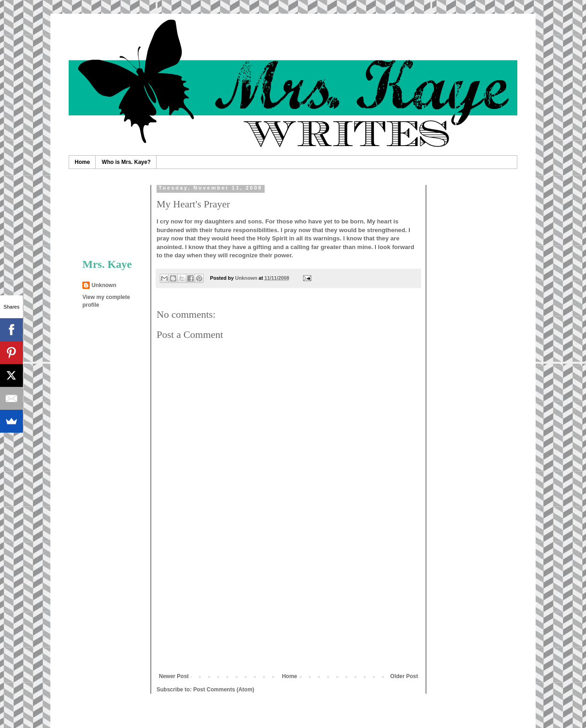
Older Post (404, 676)
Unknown (104, 285)
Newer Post (174, 676)
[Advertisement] (288, 604)
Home (82, 162)
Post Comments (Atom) (224, 690)
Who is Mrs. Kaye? (126, 162)
